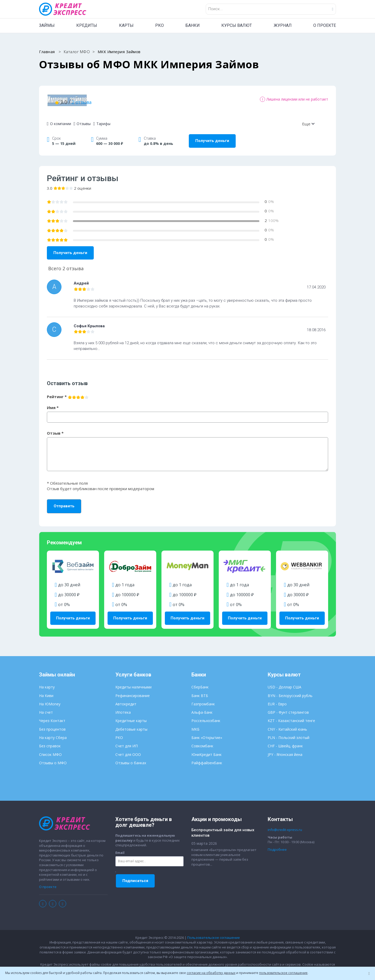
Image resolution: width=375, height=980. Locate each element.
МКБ (195, 725)
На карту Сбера (53, 733)
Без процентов (52, 725)
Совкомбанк (202, 742)
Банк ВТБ (200, 691)
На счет (46, 708)
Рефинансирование (133, 691)
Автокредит (126, 699)
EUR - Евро (277, 699)
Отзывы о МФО (53, 758)
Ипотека (123, 708)
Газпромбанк (203, 699)
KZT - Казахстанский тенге (291, 716)
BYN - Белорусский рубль (290, 691)
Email (120, 848)
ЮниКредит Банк (207, 750)
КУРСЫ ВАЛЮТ (237, 25)
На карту (47, 683)
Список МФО (50, 750)
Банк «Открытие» (207, 733)
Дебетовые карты (131, 725)
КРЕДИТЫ (87, 25)
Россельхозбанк (206, 716)
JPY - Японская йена (285, 750)
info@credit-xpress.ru (285, 825)
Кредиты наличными (133, 683)
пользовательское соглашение (283, 973)
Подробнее (277, 845)
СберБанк (200, 683)
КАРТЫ (126, 25)
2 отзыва (143, 100)
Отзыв (55, 429)
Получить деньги (212, 137)
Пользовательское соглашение (214, 933)
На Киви (46, 691)
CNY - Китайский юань (287, 725)
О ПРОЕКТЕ (325, 25)
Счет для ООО (128, 750)
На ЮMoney (50, 699)
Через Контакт (52, 716)
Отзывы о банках (131, 758)
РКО (160, 25)
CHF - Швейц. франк (285, 742)
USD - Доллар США (285, 683)
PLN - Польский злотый (289, 733)
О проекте (48, 883)
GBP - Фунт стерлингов (288, 708)
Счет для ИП (127, 742)
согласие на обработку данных (211, 973)
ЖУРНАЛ (283, 25)
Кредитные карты (131, 716)
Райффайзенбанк (207, 758)
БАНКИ (193, 25)
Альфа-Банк (202, 708)
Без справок (50, 742)
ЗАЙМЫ (47, 25)
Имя (53, 403)
